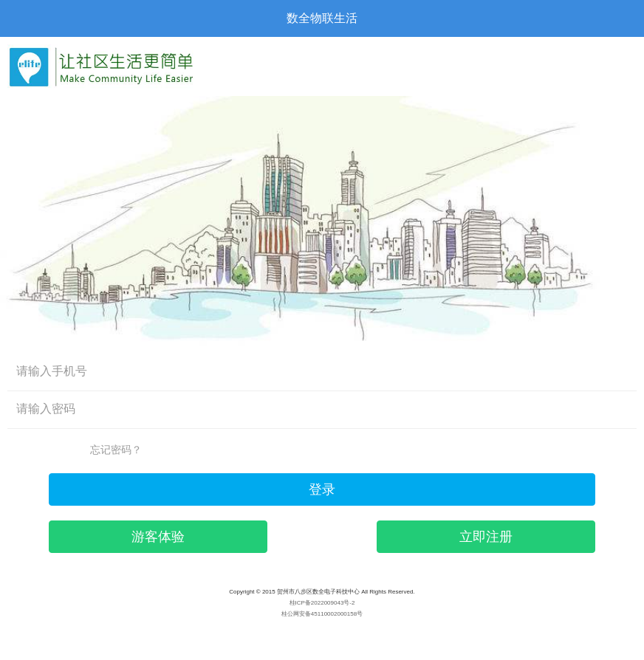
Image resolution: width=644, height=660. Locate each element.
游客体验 (158, 537)
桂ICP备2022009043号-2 (322, 603)
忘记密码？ (116, 450)
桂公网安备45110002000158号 (322, 614)
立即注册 (486, 537)
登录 (322, 489)
